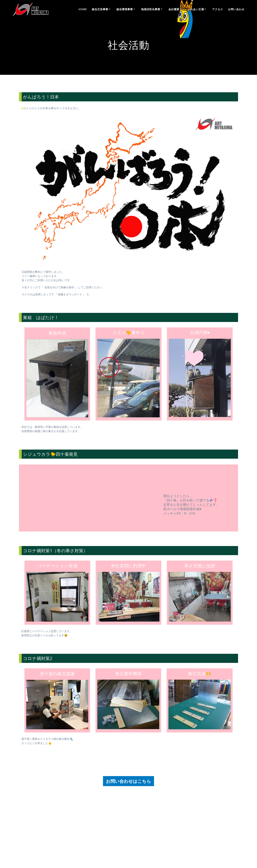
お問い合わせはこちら (128, 783)
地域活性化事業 (151, 9)
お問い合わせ (236, 9)
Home (83, 9)
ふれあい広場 (196, 9)
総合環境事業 (125, 9)
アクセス (218, 9)
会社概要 (174, 9)
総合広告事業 (100, 9)
